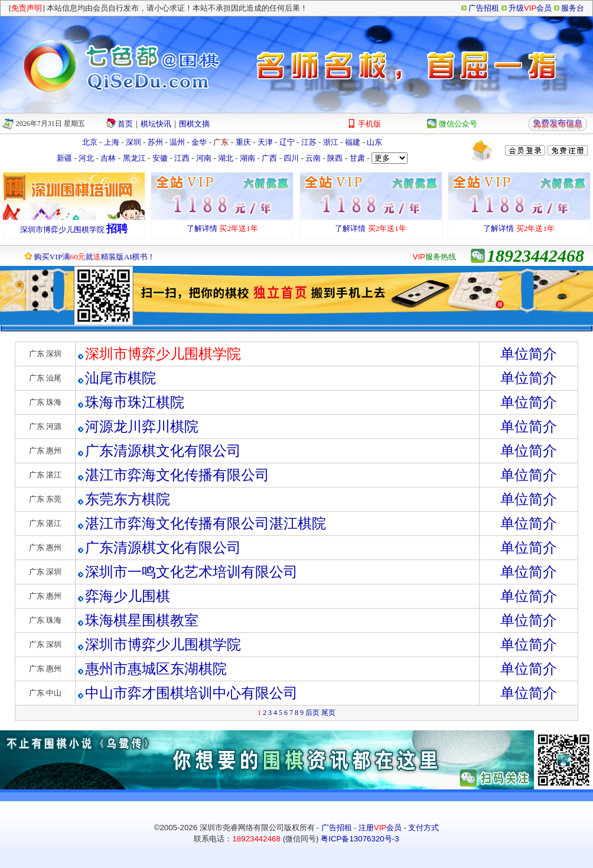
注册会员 (380, 828)
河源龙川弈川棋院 (142, 427)
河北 (86, 158)
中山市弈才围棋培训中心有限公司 (191, 693)
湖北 (226, 158)
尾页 (328, 713)
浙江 (331, 142)
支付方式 (423, 828)
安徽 (160, 158)
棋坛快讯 (156, 124)
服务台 (573, 8)
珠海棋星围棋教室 (142, 620)
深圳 (133, 142)
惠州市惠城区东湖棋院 (156, 669)
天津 (265, 142)
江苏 (309, 142)
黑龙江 (134, 158)
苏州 (155, 142)
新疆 (64, 158)
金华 (199, 142)
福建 (353, 142)
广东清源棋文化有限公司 (163, 451)
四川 (291, 158)
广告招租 (484, 8)
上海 (112, 142)
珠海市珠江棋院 (135, 402)
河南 (204, 158)
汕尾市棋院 (120, 378)
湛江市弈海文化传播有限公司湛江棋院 (206, 524)
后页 (312, 713)
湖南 (247, 158)
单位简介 (529, 354)
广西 (269, 158)
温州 (177, 142)
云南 (313, 158)
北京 (90, 142)
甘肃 (357, 158)
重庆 (243, 142)
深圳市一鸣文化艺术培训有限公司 (191, 572)
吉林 (108, 158)
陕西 (335, 158)
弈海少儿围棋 (128, 596)
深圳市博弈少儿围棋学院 (62, 230)
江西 (182, 158)
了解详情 (202, 228)
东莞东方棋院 (128, 499)
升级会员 (530, 8)
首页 (125, 124)
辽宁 (287, 142)
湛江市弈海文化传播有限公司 (177, 475)
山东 (374, 142)
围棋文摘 (194, 124)
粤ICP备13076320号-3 (360, 839)
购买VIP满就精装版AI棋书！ (91, 257)
